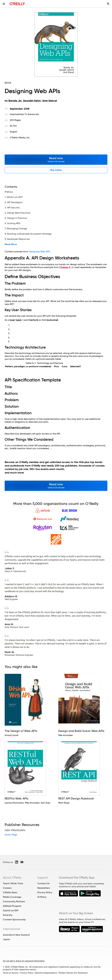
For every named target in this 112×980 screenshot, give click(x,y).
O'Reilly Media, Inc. (20, 138)
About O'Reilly (12, 878)
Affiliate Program (12, 906)
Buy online (56, 170)
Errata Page (11, 835)
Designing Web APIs (40, 252)
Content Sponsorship (14, 920)
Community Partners (14, 901)
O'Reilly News (10, 892)
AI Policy (42, 897)
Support (43, 878)
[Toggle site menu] (4, 4)
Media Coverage (12, 897)
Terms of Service (11, 973)
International (11, 929)
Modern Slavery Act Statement (73, 973)
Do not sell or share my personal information (24, 961)
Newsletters (44, 888)
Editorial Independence (46, 973)
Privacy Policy (45, 892)
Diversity (8, 915)
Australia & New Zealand (16, 935)
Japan (6, 939)
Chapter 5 (65, 267)
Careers (7, 888)
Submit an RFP (11, 910)
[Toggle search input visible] (108, 4)
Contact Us (43, 883)
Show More (11, 244)
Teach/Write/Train (13, 883)
